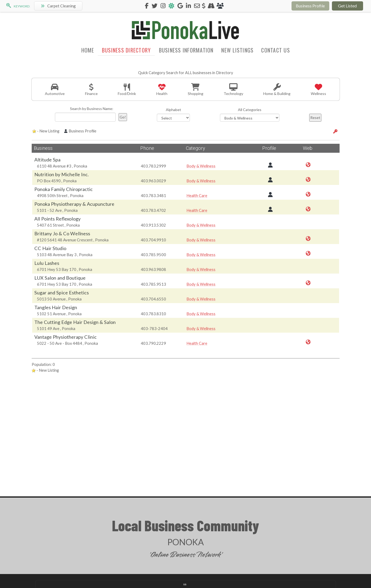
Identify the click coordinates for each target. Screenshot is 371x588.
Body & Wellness (201, 166)
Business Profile (310, 6)
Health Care (197, 195)
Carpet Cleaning (58, 6)
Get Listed (347, 6)
